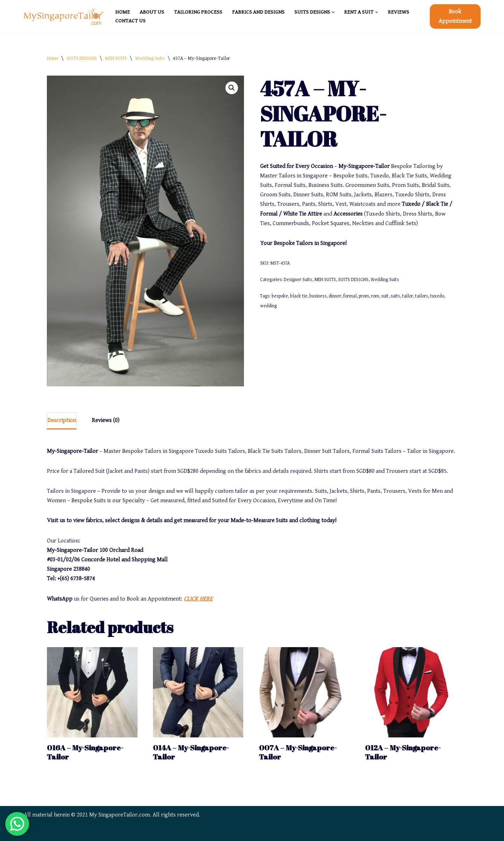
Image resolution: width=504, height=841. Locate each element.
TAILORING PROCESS (198, 12)
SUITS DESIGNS (82, 58)
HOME (122, 12)
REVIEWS (398, 12)
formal (350, 296)
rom (375, 296)
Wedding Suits (150, 58)
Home (53, 58)
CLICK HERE (198, 599)
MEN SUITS (116, 58)
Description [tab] (62, 420)
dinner (335, 296)
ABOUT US (152, 12)
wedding (268, 306)
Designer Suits (298, 280)
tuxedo (437, 296)
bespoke (280, 296)
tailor (408, 296)
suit (385, 296)
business (318, 296)
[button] (333, 12)
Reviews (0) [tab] (106, 420)
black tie (299, 296)
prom (364, 296)
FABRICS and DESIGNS (258, 12)
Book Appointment (455, 16)
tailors (422, 296)
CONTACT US (130, 21)
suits (395, 296)
